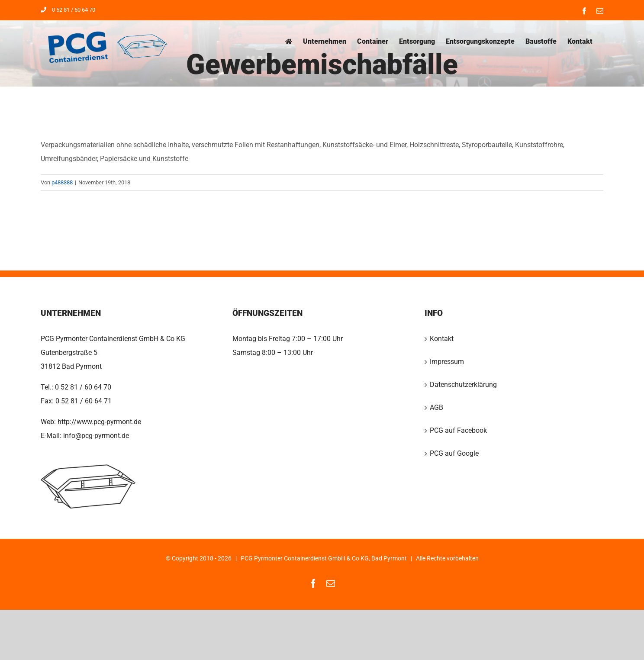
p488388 (62, 182)
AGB (436, 407)
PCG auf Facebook (458, 430)
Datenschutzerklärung (463, 385)
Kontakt (442, 339)
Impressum (447, 362)
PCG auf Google (454, 453)
